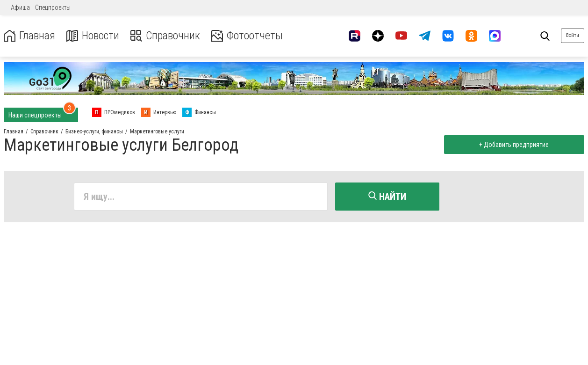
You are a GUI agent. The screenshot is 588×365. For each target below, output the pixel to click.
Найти (387, 197)
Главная (29, 36)
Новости (93, 36)
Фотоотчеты (247, 36)
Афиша (20, 7)
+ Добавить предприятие (514, 145)
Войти (573, 35)
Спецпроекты (53, 7)
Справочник (165, 36)
